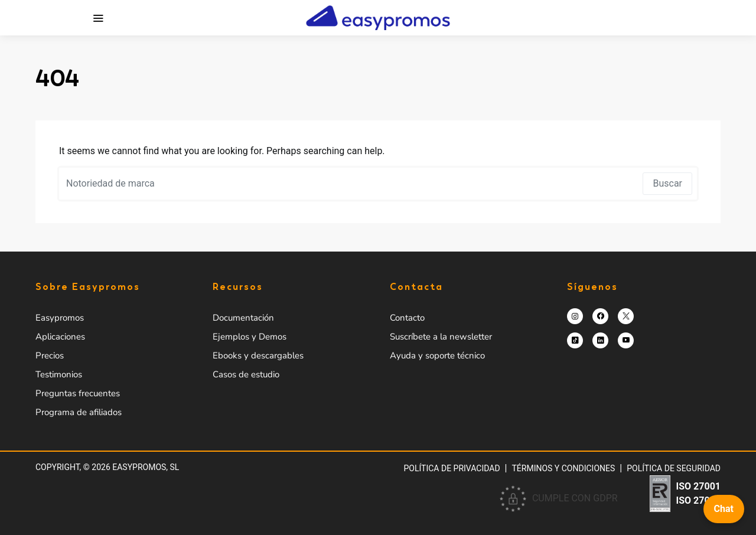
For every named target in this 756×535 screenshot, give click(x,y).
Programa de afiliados (79, 412)
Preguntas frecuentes (78, 393)
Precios (50, 355)
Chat (724, 509)
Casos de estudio (246, 374)
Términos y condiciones (564, 468)
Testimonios (59, 374)
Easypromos (60, 318)
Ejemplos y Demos (250, 337)
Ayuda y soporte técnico (437, 355)
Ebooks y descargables (258, 355)
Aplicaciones (60, 337)
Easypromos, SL (146, 467)
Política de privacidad (452, 468)
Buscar (667, 183)
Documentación (243, 318)
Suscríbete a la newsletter (441, 337)
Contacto (407, 318)
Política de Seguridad (674, 468)
